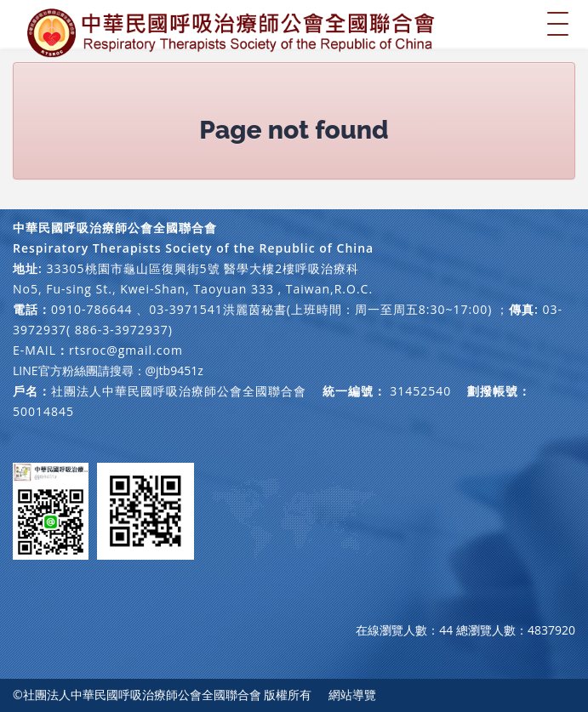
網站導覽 (352, 695)
